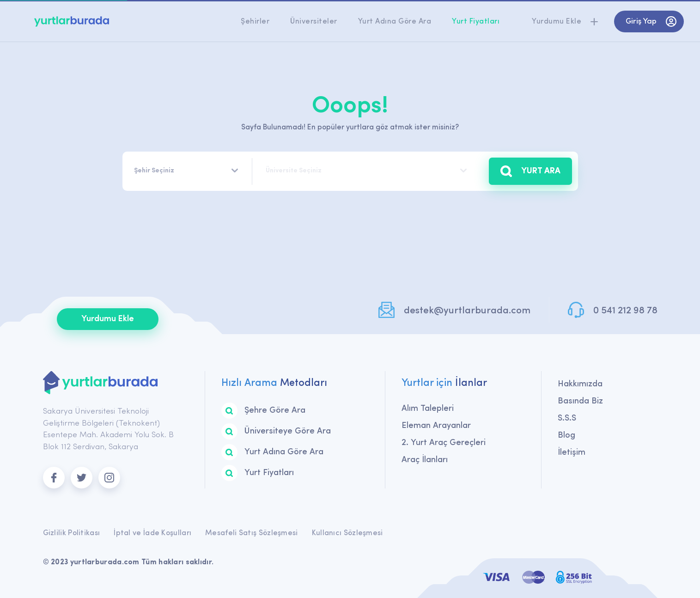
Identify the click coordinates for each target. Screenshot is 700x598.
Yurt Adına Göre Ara (395, 22)
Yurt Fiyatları (476, 22)
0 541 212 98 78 (625, 311)
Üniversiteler (314, 22)
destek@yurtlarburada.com (467, 311)
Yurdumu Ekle (108, 319)
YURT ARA (530, 171)
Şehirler (255, 22)
